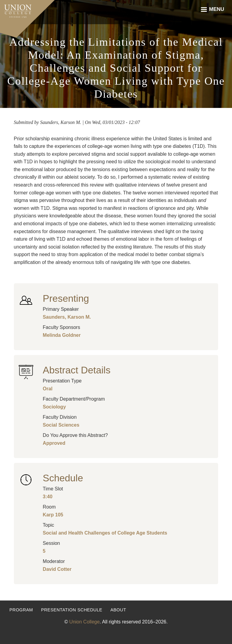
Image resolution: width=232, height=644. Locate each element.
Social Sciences (61, 425)
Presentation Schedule (72, 610)
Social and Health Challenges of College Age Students (105, 533)
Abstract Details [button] (77, 370)
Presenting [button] (66, 298)
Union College (84, 622)
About (118, 610)
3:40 (48, 497)
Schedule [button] (63, 478)
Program (21, 610)
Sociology (54, 407)
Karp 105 (53, 515)
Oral (48, 389)
